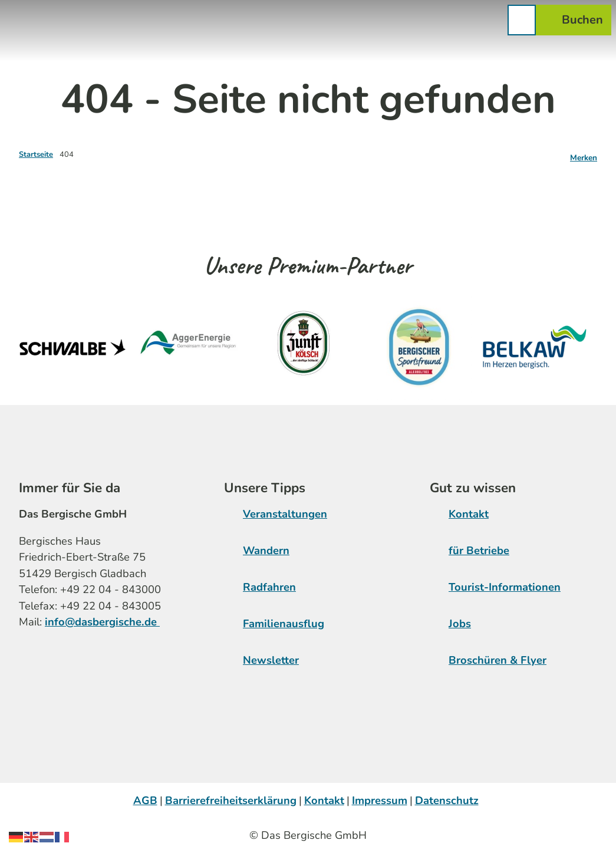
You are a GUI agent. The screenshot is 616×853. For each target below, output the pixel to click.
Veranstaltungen (285, 514)
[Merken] (584, 154)
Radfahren (269, 587)
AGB (145, 800)
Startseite (36, 154)
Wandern (266, 550)
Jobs (460, 623)
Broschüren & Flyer (498, 660)
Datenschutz (447, 800)
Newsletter (271, 660)
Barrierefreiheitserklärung (231, 800)
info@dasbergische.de (102, 622)
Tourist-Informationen (505, 587)
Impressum (380, 800)
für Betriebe (479, 550)
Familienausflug (284, 623)
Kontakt (469, 514)
